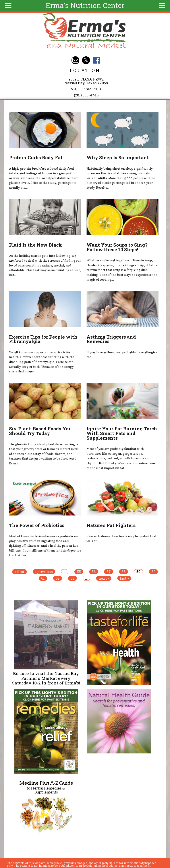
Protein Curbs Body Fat (36, 157)
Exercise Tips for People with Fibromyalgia (43, 339)
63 (72, 578)
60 (153, 572)
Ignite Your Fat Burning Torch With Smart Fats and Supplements (122, 433)
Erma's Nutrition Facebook (96, 60)
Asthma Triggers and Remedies (111, 339)
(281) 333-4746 (86, 95)
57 (109, 572)
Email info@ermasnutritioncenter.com (75, 60)
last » (124, 578)
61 (43, 578)
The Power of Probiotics (37, 525)
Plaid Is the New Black (36, 245)
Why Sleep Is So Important (118, 157)
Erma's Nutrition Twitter (86, 60)
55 (79, 572)
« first (19, 572)
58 (124, 572)
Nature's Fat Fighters (111, 525)
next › (104, 578)
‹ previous (44, 572)
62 (58, 578)
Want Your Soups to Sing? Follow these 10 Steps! (117, 247)
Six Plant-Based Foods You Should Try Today (40, 431)
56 (94, 572)
